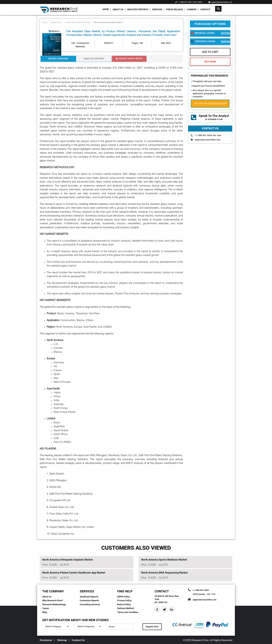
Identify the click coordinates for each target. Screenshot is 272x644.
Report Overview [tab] (58, 59)
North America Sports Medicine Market (164, 560)
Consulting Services (90, 604)
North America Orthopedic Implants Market (68, 560)
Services (157, 9)
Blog (45, 612)
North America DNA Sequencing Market (164, 573)
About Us (118, 9)
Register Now (152, 627)
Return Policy (124, 604)
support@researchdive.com (220, 2)
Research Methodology (54, 604)
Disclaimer (46, 640)
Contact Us (78, 640)
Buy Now (210, 62)
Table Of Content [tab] (94, 59)
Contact (205, 9)
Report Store (56, 22)
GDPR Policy (124, 597)
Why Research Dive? (53, 600)
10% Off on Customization (210, 104)
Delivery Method (126, 608)
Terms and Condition (128, 612)
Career (46, 608)
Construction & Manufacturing (77, 22)
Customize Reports (90, 600)
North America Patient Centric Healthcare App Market (74, 573)
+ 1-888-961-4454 (185, 2)
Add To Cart (210, 52)
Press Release (175, 9)
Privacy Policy (124, 600)
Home (106, 9)
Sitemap (62, 640)
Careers (192, 9)
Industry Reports (138, 9)
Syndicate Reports (89, 597)
